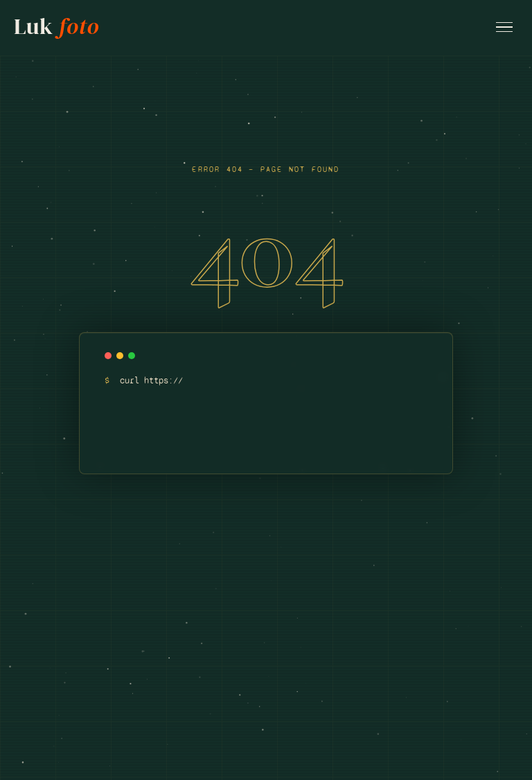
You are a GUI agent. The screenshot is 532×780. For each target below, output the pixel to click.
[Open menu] (504, 27)
